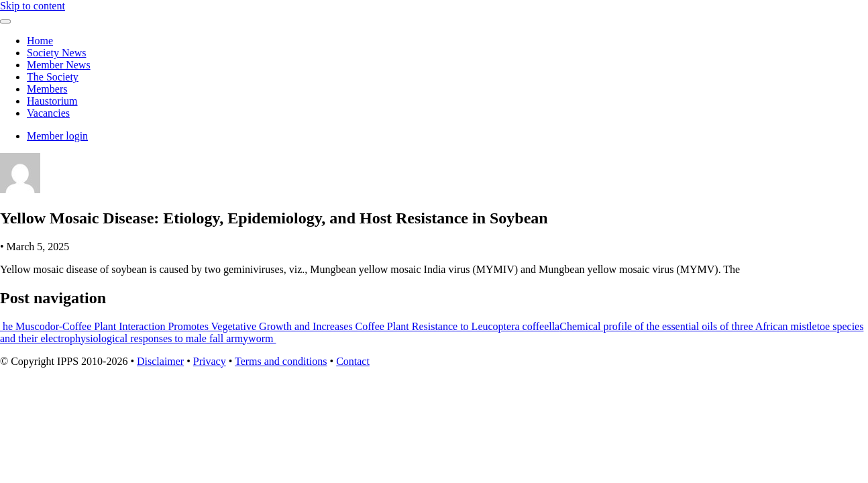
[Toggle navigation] (5, 21)
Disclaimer (160, 361)
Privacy (210, 361)
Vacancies (48, 113)
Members (47, 89)
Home (40, 41)
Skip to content (33, 6)
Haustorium (52, 101)
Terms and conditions (281, 361)
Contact (353, 361)
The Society (53, 77)
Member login (57, 136)
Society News (56, 53)
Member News (59, 65)
